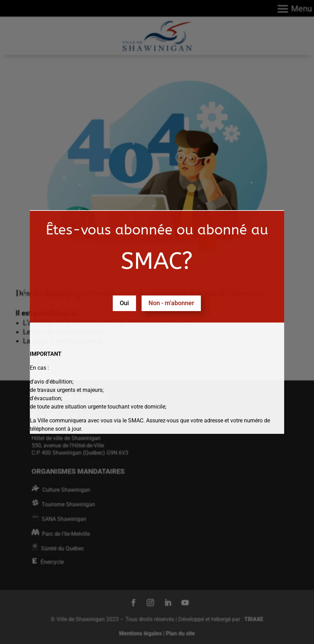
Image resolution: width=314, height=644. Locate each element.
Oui (124, 303)
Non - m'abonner (171, 303)
